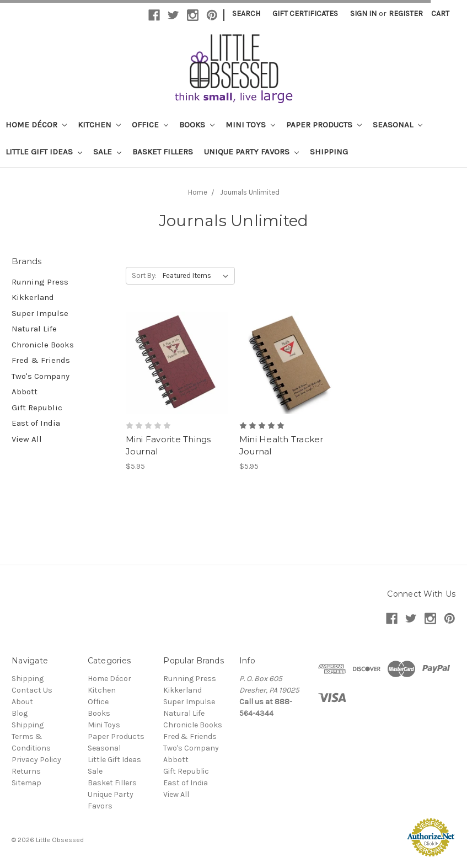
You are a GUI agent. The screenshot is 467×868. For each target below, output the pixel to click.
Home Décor (36, 125)
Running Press (40, 282)
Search (246, 14)
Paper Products (324, 125)
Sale (107, 152)
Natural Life (34, 329)
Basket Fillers (163, 152)
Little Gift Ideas (44, 152)
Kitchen (99, 125)
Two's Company (41, 376)
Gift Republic (37, 408)
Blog (20, 713)
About (22, 702)
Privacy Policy (36, 760)
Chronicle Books (43, 345)
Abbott (25, 392)
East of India (36, 423)
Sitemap (26, 783)
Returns (26, 771)
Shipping (329, 152)
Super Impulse (40, 313)
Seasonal (398, 125)
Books (197, 125)
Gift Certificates (305, 14)
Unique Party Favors (251, 152)
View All (27, 439)
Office (150, 125)
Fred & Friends (41, 360)
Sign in (363, 14)
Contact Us (32, 690)
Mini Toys (250, 125)
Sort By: (144, 275)
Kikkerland (33, 297)
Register (406, 14)
